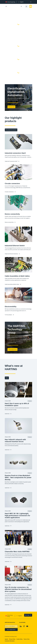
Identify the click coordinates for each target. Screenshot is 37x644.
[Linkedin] (21, 626)
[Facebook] (24, 626)
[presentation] (21, 2)
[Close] (31, 2)
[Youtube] (27, 626)
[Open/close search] (21, 6)
